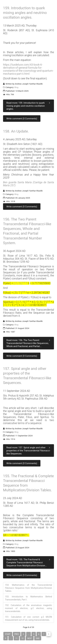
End (38, 638)
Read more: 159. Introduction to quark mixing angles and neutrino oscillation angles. (29, 106)
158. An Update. (16, 131)
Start (8, 634)
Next (30, 638)
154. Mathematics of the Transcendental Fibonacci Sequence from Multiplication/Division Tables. (28, 588)
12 (22, 638)
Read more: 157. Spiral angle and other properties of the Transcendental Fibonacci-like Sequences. (29, 451)
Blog (16, 87)
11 (16, 638)
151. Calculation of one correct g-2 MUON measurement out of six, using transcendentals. (28, 618)
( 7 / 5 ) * (21, 283)
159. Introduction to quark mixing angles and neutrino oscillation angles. (25, 13)
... (29, 634)
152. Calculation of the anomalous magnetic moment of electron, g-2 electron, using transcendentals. (28, 608)
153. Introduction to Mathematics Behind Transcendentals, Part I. (28, 598)
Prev (17, 634)
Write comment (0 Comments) (22, 119)
